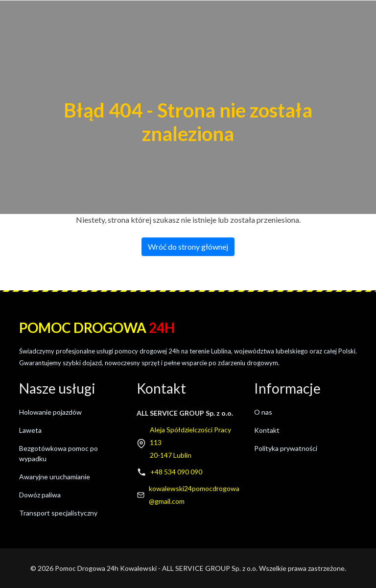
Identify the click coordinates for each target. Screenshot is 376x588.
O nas (263, 412)
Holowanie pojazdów (50, 412)
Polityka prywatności (286, 448)
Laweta (30, 430)
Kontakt (267, 430)
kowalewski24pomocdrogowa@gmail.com (194, 495)
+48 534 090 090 (176, 472)
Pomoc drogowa (97, 328)
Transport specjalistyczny (58, 513)
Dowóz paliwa (40, 495)
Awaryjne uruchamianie (55, 477)
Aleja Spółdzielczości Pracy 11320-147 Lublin (190, 442)
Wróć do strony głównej (188, 247)
